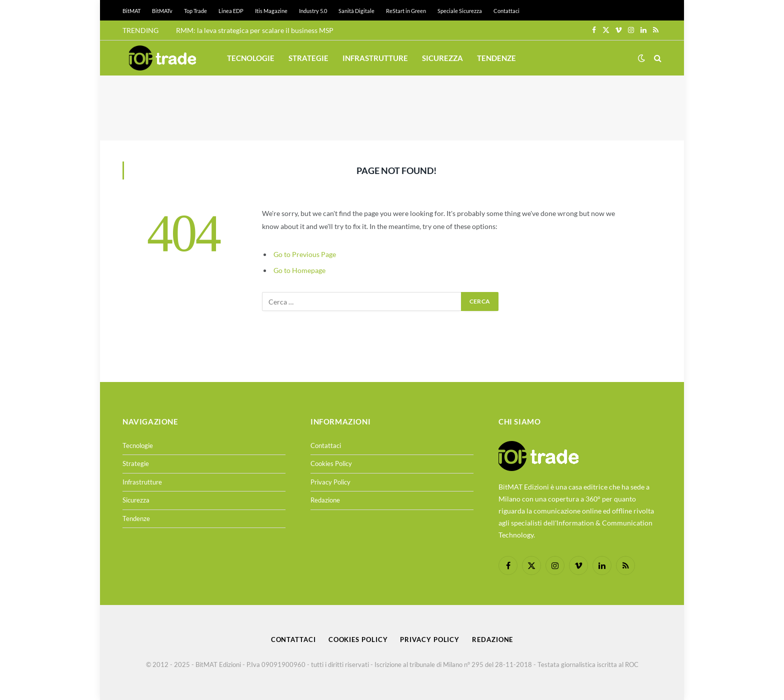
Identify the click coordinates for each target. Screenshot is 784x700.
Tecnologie (251, 58)
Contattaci (506, 11)
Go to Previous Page (305, 254)
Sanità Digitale (356, 11)
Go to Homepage (299, 270)
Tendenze (496, 58)
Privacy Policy (330, 482)
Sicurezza (442, 58)
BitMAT (131, 11)
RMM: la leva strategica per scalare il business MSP (255, 30)
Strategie (308, 58)
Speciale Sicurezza (460, 11)
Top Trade (195, 11)
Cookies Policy (331, 463)
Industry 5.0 (313, 11)
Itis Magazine (271, 11)
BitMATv (162, 11)
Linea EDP (231, 11)
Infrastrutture (375, 58)
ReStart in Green (406, 11)
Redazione (325, 500)
